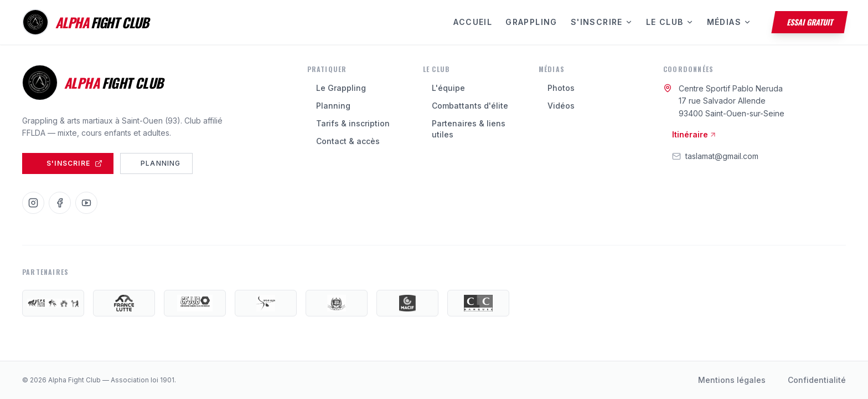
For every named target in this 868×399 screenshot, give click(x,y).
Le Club (670, 22)
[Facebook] (60, 203)
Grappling (531, 22)
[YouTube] (86, 203)
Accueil (473, 22)
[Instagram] (33, 203)
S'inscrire (602, 22)
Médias (729, 22)
